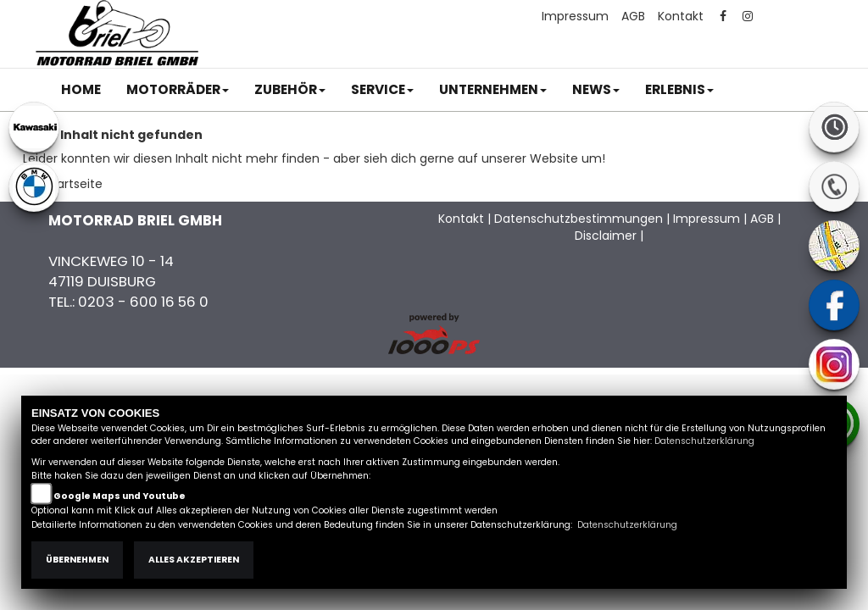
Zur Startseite (63, 184)
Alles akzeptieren (194, 560)
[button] (178, 90)
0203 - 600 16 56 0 (143, 302)
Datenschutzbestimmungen (579, 219)
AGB (633, 16)
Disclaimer (606, 236)
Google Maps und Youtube (120, 496)
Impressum (575, 16)
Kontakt (681, 16)
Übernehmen (77, 560)
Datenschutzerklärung (704, 441)
